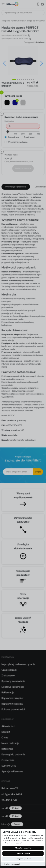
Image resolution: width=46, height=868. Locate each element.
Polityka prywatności (11, 864)
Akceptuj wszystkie (23, 848)
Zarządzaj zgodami (23, 859)
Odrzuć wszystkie (23, 853)
